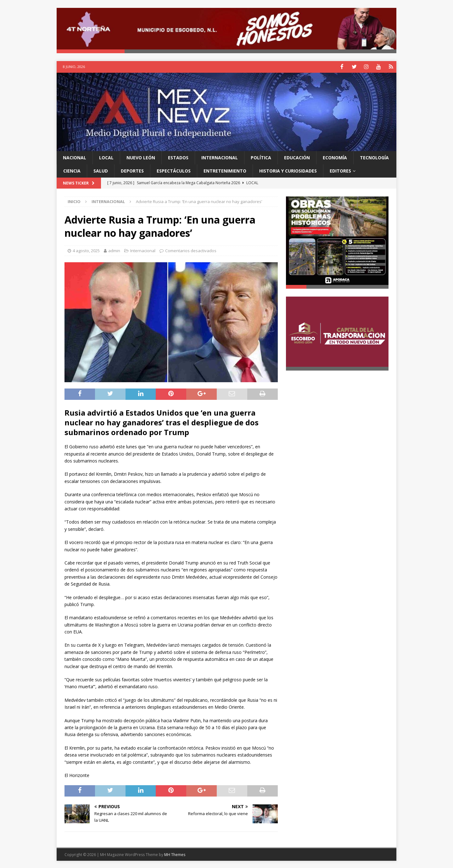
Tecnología (374, 157)
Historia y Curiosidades (288, 170)
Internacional (220, 157)
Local (106, 157)
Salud (101, 170)
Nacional (75, 157)
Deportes (132, 170)
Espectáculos (174, 170)
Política (261, 157)
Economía (335, 157)
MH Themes (175, 854)
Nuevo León (141, 157)
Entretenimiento (225, 170)
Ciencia (72, 170)
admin (114, 250)
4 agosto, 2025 (86, 250)
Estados (178, 157)
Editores (340, 170)
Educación (297, 157)
